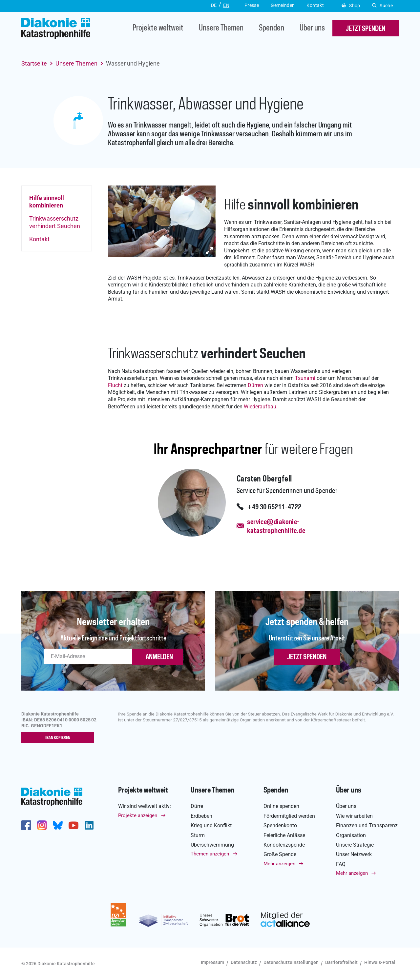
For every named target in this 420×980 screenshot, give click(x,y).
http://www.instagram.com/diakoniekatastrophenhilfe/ (42, 825)
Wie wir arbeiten (354, 816)
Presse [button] (252, 5)
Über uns (312, 28)
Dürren (255, 385)
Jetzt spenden (307, 657)
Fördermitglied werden (289, 816)
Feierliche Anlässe (284, 835)
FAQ (341, 864)
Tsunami (305, 378)
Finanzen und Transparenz (367, 825)
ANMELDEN (159, 657)
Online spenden (281, 806)
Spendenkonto (280, 825)
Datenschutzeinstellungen (291, 962)
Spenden (272, 28)
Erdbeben (201, 816)
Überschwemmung (212, 845)
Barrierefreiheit (341, 962)
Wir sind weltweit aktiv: (145, 806)
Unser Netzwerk (354, 855)
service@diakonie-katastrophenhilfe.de (276, 527)
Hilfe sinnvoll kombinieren (47, 202)
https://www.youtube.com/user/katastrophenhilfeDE (73, 825)
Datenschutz (244, 962)
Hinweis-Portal (380, 962)
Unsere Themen (221, 28)
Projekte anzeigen (138, 815)
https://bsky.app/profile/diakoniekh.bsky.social (58, 825)
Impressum (212, 962)
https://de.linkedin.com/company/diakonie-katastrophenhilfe (89, 825)
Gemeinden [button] (283, 5)
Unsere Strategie (355, 845)
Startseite (34, 63)
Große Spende (280, 855)
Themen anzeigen (210, 854)
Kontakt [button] (315, 5)
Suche (382, 6)
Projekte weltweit (158, 28)
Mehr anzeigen (279, 864)
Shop (351, 6)
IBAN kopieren (59, 738)
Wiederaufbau (260, 407)
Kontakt (39, 239)
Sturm (198, 835)
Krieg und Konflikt (211, 825)
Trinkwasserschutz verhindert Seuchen (55, 222)
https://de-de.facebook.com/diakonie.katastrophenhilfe (26, 825)
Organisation (351, 835)
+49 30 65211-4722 (274, 507)
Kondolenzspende (284, 845)
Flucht (115, 385)
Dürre (197, 806)
